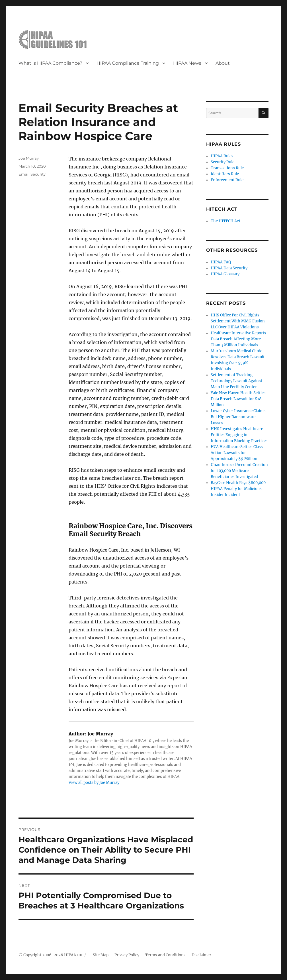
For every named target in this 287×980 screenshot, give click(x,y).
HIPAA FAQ (221, 262)
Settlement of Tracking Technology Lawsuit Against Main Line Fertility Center (236, 381)
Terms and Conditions (165, 955)
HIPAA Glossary (225, 274)
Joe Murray (29, 158)
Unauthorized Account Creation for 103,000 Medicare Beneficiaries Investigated (239, 471)
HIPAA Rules (222, 156)
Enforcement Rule (227, 180)
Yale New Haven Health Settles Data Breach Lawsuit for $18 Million (238, 399)
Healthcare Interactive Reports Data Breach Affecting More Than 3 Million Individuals (238, 339)
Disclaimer (201, 955)
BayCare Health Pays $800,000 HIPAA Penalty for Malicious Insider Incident (238, 489)
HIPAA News (187, 63)
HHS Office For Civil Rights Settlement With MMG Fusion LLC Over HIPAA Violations (238, 321)
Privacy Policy (127, 955)
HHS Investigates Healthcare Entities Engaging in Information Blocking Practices (239, 435)
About (223, 63)
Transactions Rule (227, 168)
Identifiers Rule (225, 174)
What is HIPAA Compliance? (50, 63)
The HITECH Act (225, 221)
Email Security (32, 174)
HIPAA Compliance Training (128, 63)
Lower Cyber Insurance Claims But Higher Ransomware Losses (238, 417)
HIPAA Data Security (229, 268)
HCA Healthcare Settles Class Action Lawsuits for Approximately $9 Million (237, 453)
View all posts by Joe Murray (94, 783)
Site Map (101, 955)
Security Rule (223, 162)
